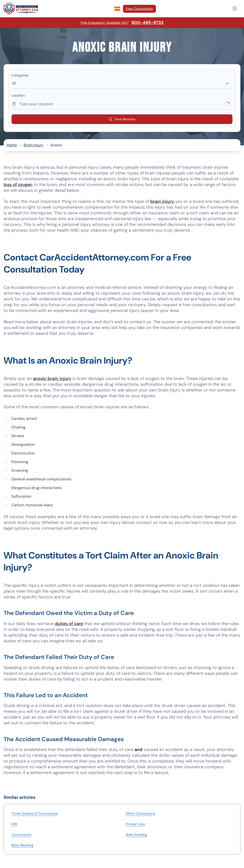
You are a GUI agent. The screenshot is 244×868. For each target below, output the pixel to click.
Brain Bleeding (22, 845)
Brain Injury (34, 145)
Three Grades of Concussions (35, 813)
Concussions (21, 835)
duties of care (69, 624)
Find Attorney (122, 119)
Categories (20, 75)
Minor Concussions (141, 813)
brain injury (162, 201)
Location (18, 95)
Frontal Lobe (135, 824)
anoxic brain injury (52, 378)
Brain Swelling (136, 835)
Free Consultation (139, 9)
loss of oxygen (18, 185)
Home (12, 145)
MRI (14, 824)
